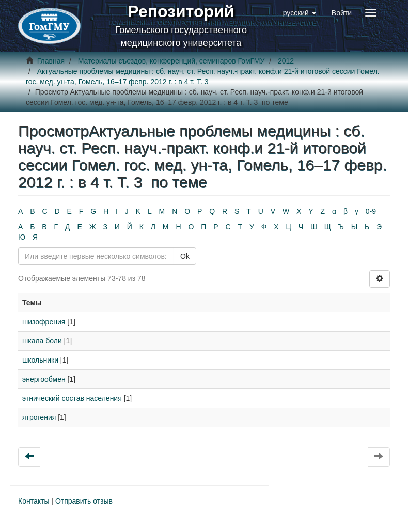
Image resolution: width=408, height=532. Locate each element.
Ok (185, 256)
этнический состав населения (72, 398)
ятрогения (39, 417)
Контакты (34, 501)
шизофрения (44, 322)
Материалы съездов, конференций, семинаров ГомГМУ (171, 61)
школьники (40, 360)
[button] (300, 13)
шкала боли (42, 341)
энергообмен (44, 379)
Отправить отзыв (84, 501)
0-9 (371, 211)
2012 (286, 61)
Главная (51, 61)
